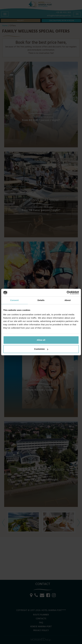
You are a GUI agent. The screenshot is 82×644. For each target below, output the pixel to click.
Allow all (41, 340)
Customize (41, 349)
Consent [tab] (14, 300)
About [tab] (68, 300)
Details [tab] (41, 300)
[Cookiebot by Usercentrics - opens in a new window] (67, 293)
